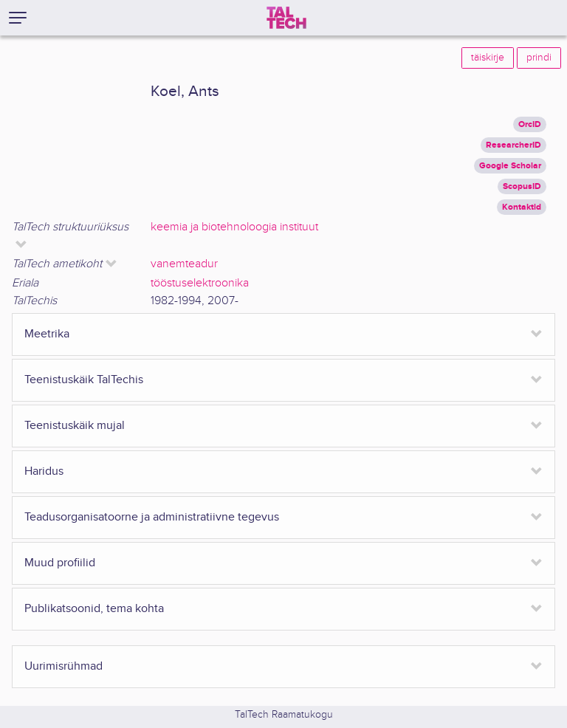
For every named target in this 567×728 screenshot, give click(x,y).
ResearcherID (513, 145)
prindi (539, 58)
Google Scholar (510, 166)
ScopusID (522, 186)
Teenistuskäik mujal (75, 426)
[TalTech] (286, 18)
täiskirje (488, 58)
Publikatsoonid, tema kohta (94, 609)
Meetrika (47, 334)
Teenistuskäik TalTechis (84, 380)
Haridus (44, 471)
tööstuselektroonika (200, 283)
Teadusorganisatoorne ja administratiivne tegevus (152, 517)
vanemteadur (184, 264)
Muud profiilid (60, 563)
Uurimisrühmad (63, 666)
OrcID (530, 124)
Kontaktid (522, 207)
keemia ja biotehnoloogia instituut (234, 227)
